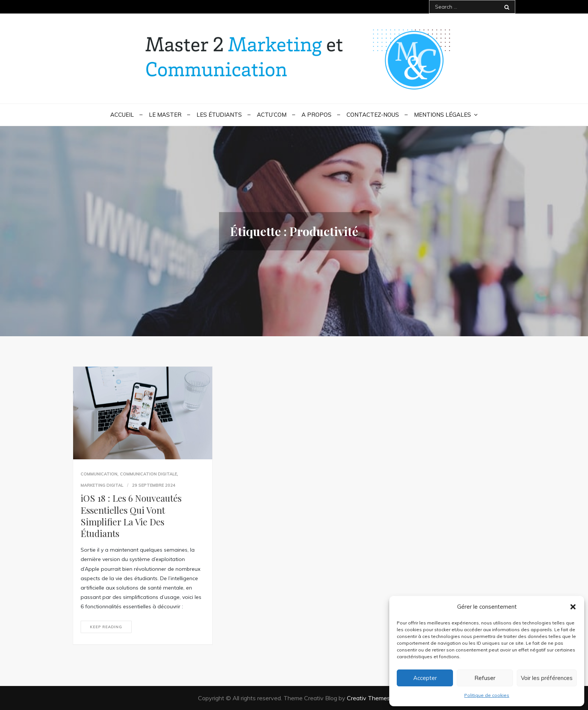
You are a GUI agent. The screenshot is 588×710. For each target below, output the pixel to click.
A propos (316, 115)
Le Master (165, 115)
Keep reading (106, 627)
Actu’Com (272, 115)
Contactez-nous (373, 115)
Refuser (485, 678)
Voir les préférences (547, 678)
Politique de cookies (487, 695)
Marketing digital (102, 485)
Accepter (425, 678)
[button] (573, 607)
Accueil (122, 115)
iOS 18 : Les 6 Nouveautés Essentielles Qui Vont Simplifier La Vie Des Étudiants (131, 516)
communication (99, 474)
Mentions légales (442, 115)
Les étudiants (219, 115)
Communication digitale (148, 474)
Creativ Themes (368, 698)
